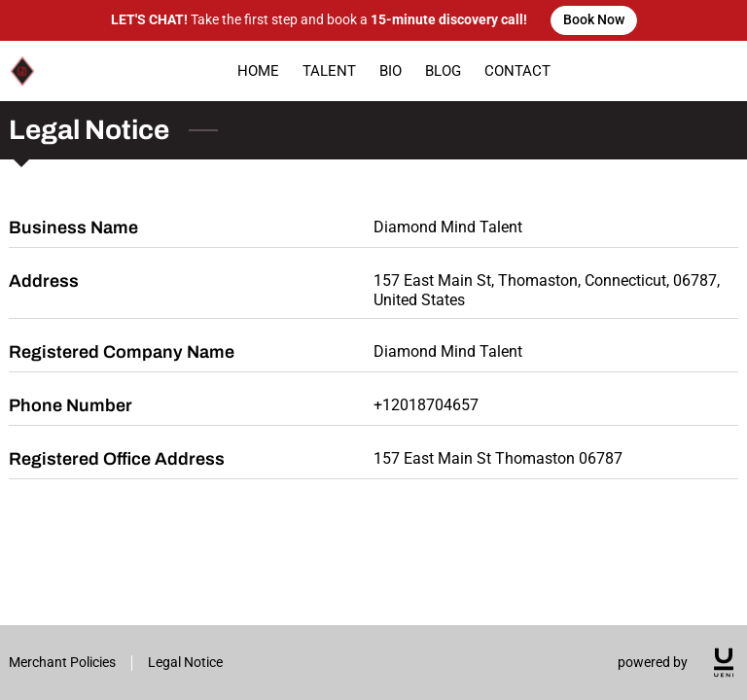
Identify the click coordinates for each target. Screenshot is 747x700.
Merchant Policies (62, 662)
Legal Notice (185, 662)
